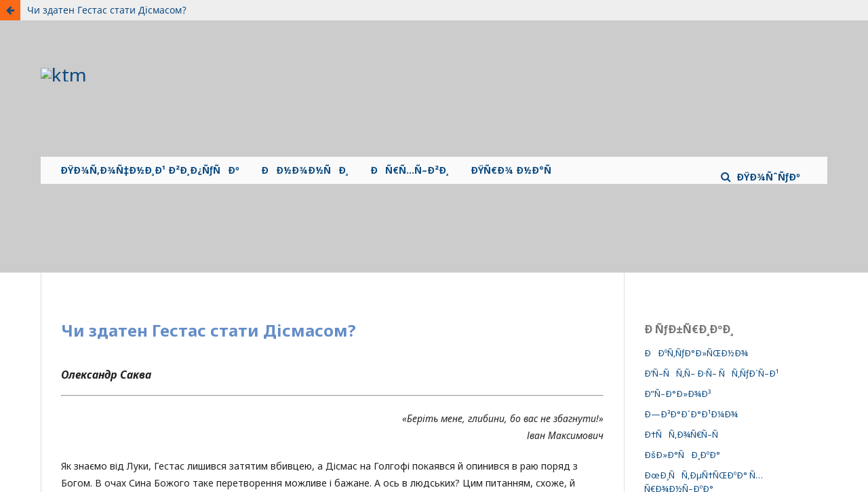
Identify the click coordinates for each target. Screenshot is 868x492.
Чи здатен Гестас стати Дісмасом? (107, 10)
